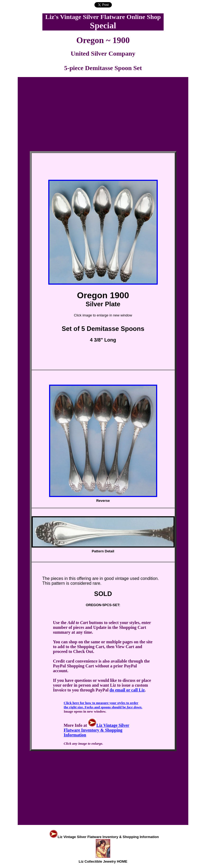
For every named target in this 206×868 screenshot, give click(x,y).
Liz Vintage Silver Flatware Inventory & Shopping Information (97, 730)
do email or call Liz (127, 690)
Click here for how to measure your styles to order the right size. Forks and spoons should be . (103, 705)
